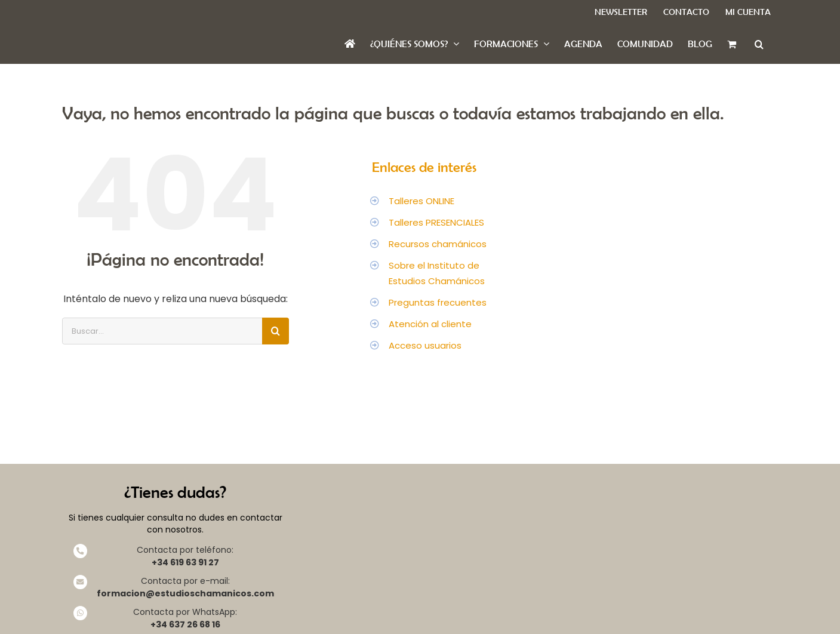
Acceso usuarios (425, 345)
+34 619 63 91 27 (185, 562)
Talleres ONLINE (421, 201)
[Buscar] (276, 331)
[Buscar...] (162, 331)
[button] (759, 44)
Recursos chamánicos (438, 244)
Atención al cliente (430, 324)
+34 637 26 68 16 (185, 624)
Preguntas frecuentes (438, 302)
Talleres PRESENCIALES (436, 222)
